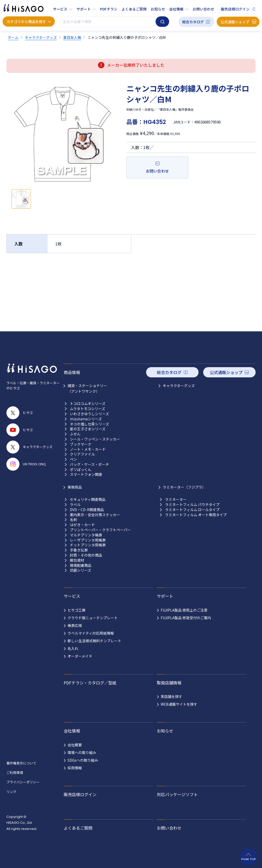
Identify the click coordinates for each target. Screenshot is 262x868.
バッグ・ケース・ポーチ (89, 464)
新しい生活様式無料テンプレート (94, 641)
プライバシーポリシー (23, 782)
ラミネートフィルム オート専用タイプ (196, 515)
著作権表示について (21, 763)
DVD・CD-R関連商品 (87, 510)
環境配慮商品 (81, 565)
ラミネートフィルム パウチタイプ (192, 505)
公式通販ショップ (235, 22)
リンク (11, 792)
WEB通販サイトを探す (179, 704)
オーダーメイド (80, 656)
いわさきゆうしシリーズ (89, 414)
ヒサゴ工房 (77, 610)
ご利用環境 (15, 773)
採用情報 (75, 768)
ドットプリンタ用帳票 (88, 545)
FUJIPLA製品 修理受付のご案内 (186, 618)
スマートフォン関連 (86, 474)
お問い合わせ (203, 9)
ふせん (75, 434)
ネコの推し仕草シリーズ (89, 424)
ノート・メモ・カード (88, 449)
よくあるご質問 (134, 9)
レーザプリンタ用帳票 (88, 540)
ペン (73, 459)
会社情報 (176, 9)
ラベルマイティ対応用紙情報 (91, 633)
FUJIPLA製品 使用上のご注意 (184, 610)
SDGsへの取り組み (83, 760)
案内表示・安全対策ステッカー (95, 515)
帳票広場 (75, 625)
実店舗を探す (171, 696)
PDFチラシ (109, 9)
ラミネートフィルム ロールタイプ (192, 510)
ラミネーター (176, 499)
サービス (60, 9)
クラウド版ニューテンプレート (93, 618)
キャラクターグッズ (179, 386)
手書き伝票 (79, 550)
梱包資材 (77, 560)
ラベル (75, 505)
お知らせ (158, 9)
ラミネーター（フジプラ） (184, 487)
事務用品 (75, 487)
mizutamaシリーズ (86, 419)
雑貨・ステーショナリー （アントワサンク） (87, 388)
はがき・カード (82, 525)
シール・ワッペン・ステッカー (95, 439)
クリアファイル (82, 454)
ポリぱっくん (81, 470)
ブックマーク (81, 444)
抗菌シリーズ (80, 570)
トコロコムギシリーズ (88, 404)
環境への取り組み (82, 752)
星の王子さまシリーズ (88, 429)
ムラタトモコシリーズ (88, 409)
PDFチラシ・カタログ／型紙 (90, 683)
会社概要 (75, 745)
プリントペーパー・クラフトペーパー (100, 530)
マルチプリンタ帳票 (86, 535)
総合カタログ (193, 22)
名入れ (73, 648)
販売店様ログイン (235, 9)
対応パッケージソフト (177, 794)
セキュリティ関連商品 (88, 499)
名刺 (73, 520)
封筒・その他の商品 (86, 555)
